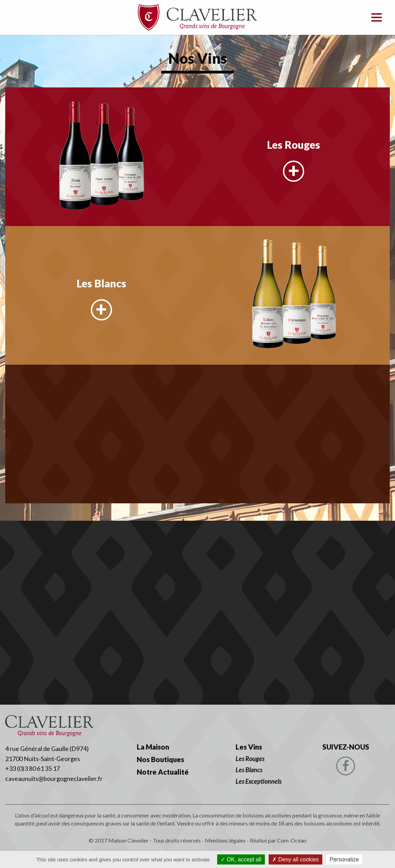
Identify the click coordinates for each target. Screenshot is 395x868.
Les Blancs (101, 283)
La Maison (153, 747)
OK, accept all (241, 859)
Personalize (344, 859)
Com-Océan (292, 840)
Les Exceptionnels (259, 781)
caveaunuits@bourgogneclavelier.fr (54, 778)
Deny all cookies (295, 859)
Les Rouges (294, 145)
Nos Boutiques (160, 759)
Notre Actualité (163, 772)
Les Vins (249, 747)
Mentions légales (225, 840)
